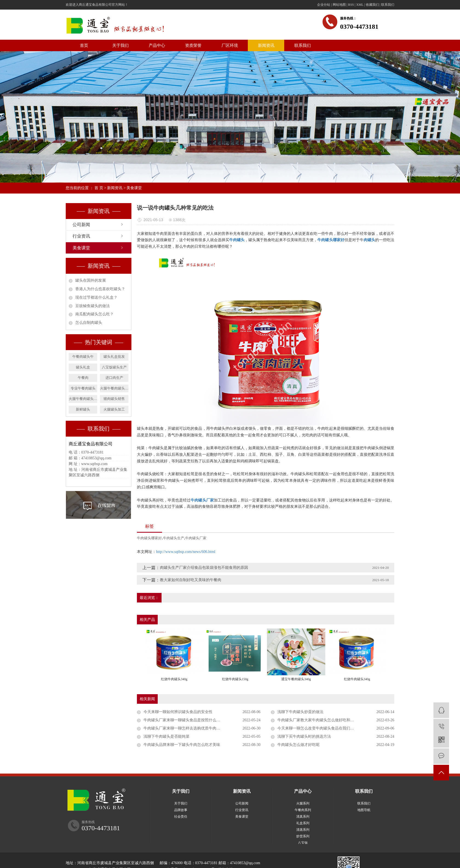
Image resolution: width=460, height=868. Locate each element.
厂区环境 (230, 45)
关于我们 (120, 45)
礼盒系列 (303, 823)
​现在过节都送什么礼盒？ (96, 297)
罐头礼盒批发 (114, 357)
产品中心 (157, 45)
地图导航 (364, 810)
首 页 (99, 188)
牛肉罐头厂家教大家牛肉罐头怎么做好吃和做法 (318, 720)
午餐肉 (83, 378)
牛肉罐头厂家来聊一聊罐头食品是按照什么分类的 (186, 720)
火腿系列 (303, 803)
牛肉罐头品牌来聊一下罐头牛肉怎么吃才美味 (182, 745)
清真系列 (303, 817)
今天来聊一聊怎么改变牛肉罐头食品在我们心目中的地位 (325, 728)
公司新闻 (81, 225)
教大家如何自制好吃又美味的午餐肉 (191, 580)
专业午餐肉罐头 (83, 388)
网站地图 (339, 5)
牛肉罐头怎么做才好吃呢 (298, 745)
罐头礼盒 (83, 367)
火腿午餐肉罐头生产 (83, 399)
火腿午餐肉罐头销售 (114, 388)
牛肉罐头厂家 (196, 538)
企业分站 (324, 5)
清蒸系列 (303, 830)
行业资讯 (81, 236)
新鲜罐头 (83, 409)
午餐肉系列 (303, 810)
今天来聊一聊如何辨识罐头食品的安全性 (178, 712)
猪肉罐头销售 (114, 399)
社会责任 (181, 817)
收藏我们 (372, 5)
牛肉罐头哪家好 (149, 538)
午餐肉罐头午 (83, 357)
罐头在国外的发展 (91, 280)
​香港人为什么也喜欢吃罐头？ (100, 289)
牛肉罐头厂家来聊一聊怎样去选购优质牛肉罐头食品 (188, 728)
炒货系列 (303, 836)
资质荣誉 (193, 45)
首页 (84, 45)
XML (360, 5)
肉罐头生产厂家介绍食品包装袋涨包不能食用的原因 (204, 568)
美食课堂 (134, 188)
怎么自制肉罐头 (89, 323)
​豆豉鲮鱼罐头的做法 (93, 306)
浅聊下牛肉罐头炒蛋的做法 (300, 712)
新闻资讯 (266, 45)
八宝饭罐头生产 (114, 367)
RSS (351, 5)
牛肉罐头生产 (174, 538)
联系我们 (388, 5)
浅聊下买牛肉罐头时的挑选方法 (304, 736)
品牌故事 (181, 810)
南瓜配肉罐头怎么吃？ (94, 314)
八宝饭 (303, 843)
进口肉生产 (114, 378)
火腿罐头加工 (114, 409)
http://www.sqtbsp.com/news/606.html (186, 552)
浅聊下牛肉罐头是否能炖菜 (166, 736)
